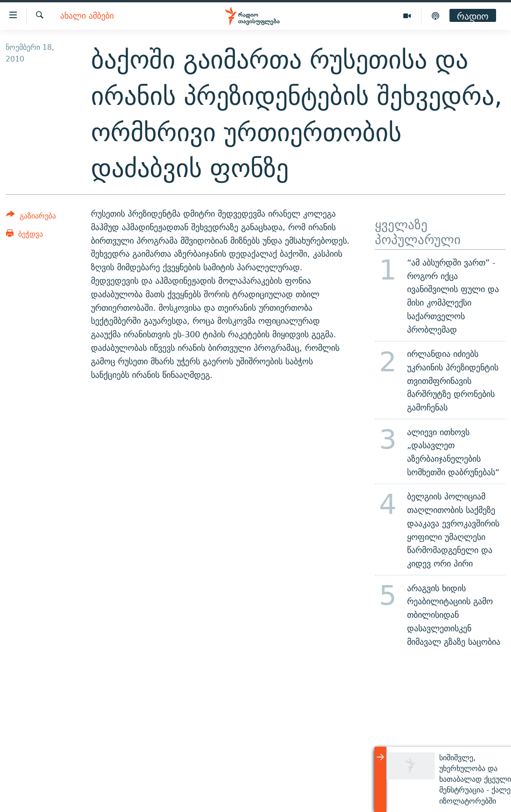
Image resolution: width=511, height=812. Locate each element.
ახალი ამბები (87, 16)
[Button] (31, 217)
